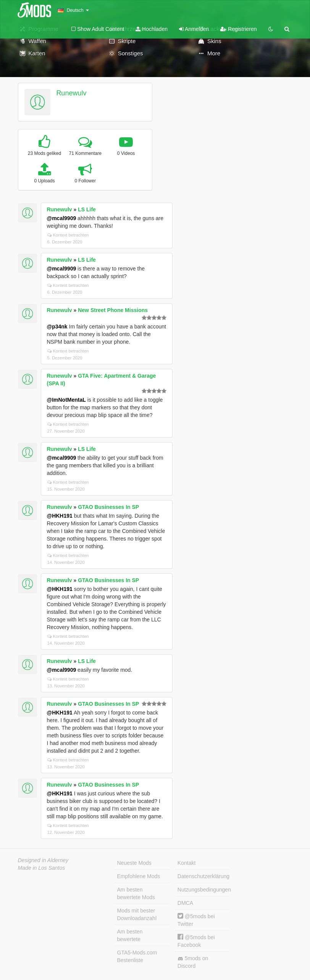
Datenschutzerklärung (203, 876)
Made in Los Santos (42, 868)
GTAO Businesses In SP (108, 507)
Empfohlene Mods (139, 876)
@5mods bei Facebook (196, 941)
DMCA (185, 903)
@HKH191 (60, 516)
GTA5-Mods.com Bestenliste (137, 956)
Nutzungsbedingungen (203, 890)
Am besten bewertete (130, 935)
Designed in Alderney (43, 860)
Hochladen (152, 29)
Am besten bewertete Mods (136, 893)
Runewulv (71, 93)
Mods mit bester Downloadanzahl (137, 914)
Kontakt (186, 863)
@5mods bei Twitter (196, 920)
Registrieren (238, 29)
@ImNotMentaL (66, 400)
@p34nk (57, 327)
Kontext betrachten (68, 235)
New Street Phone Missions (113, 310)
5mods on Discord (193, 962)
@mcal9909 (62, 218)
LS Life (87, 209)
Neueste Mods (134, 863)
